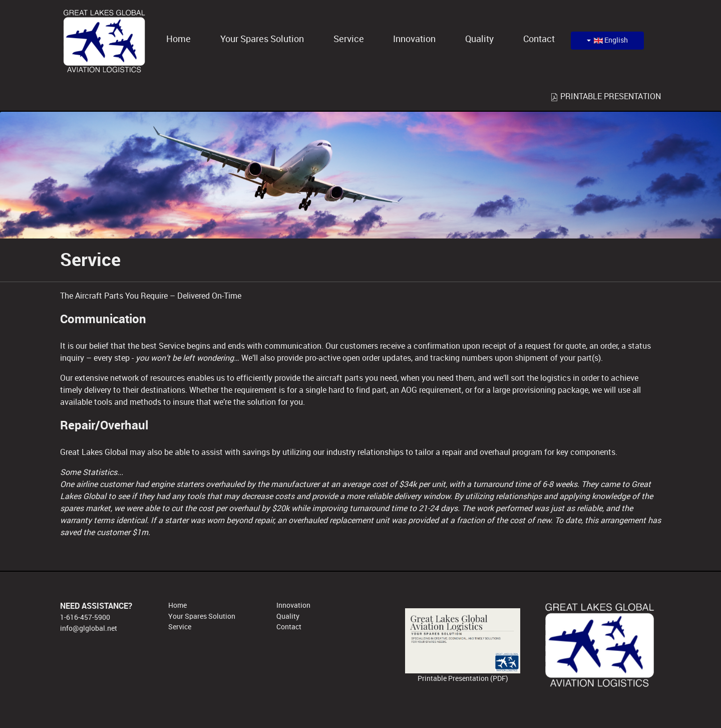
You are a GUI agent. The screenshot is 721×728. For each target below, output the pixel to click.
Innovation (293, 605)
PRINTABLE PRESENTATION (606, 96)
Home (177, 605)
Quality (288, 616)
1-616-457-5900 (85, 617)
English (607, 40)
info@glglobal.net (89, 628)
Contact (289, 627)
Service (180, 627)
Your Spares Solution (202, 616)
